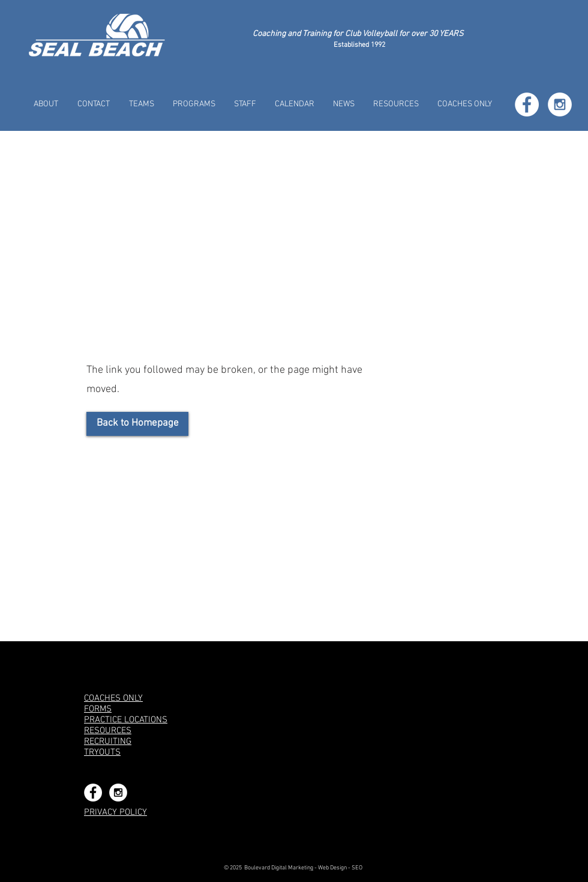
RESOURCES (108, 731)
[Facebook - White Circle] (527, 104)
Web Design (332, 868)
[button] (141, 104)
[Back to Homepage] (137, 424)
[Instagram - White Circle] (560, 104)
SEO (357, 868)
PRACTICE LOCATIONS (126, 720)
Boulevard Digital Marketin (277, 868)
